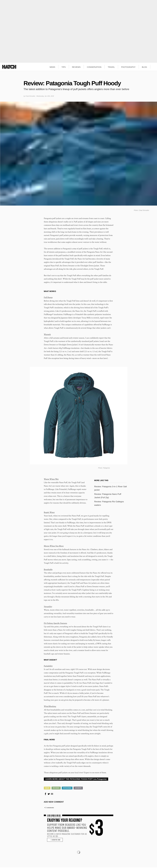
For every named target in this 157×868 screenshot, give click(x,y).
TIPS (64, 67)
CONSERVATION (94, 67)
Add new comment (54, 803)
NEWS (52, 67)
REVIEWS (76, 67)
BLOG (144, 67)
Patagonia (67, 789)
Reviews (56, 789)
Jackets (78, 789)
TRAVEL (111, 67)
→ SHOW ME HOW (55, 840)
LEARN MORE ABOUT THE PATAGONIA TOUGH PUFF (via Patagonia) (76, 780)
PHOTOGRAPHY (128, 67)
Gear (47, 789)
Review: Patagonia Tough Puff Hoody (72, 83)
